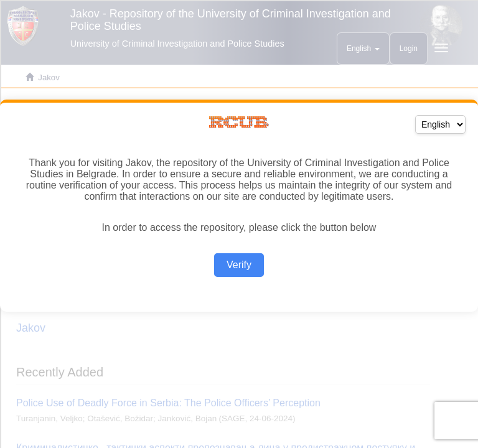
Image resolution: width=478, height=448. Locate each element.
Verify (239, 265)
